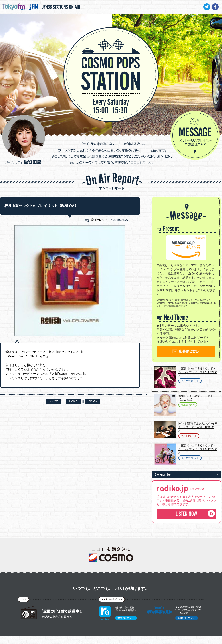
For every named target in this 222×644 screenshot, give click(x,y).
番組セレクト (99, 220)
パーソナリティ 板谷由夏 (24, 140)
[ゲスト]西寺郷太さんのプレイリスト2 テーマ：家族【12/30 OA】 (198, 427)
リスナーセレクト (190, 381)
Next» (93, 401)
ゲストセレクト (189, 436)
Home (73, 401)
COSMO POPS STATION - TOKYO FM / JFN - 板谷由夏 (111, 61)
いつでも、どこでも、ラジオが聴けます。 (111, 589)
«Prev (54, 401)
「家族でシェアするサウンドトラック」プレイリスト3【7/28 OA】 (198, 372)
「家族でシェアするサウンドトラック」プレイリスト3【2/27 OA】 (198, 449)
